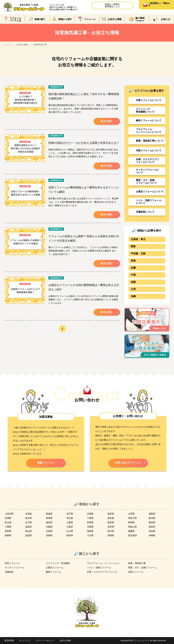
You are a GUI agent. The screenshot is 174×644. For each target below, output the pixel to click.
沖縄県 (152, 535)
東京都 (111, 518)
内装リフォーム (136, 572)
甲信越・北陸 (138, 253)
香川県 (111, 531)
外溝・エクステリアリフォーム (102, 572)
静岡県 (131, 522)
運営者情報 (9, 640)
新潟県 (152, 518)
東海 (133, 261)
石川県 (29, 522)
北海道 (29, 514)
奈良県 (111, 527)
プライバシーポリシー (45, 640)
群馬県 (49, 518)
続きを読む (107, 121)
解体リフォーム (54, 572)
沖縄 (133, 296)
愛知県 (152, 522)
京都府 (49, 527)
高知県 (152, 531)
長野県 (90, 522)
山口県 (70, 531)
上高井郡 (9, 514)
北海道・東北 (138, 239)
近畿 (133, 268)
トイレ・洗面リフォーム (99, 568)
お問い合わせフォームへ (128, 463)
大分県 (90, 535)
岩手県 (70, 514)
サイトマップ (25, 640)
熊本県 (70, 535)
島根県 (8, 531)
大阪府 (70, 527)
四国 (133, 282)
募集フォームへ (46, 463)
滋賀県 (29, 527)
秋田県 (111, 514)
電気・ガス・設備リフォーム (142, 568)
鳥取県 (152, 527)
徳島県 (90, 531)
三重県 (8, 527)
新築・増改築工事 (137, 563)
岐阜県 (111, 522)
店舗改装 (9, 572)
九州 (133, 289)
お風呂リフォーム (55, 568)
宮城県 (90, 514)
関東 (133, 246)
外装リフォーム (12, 563)
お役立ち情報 (22, 45)
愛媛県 (131, 531)
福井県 (49, 522)
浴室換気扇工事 (40, 45)
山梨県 (70, 522)
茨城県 (8, 518)
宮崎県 (111, 535)
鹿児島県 (133, 535)
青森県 (49, 514)
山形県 (131, 514)
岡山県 (29, 531)
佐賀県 (29, 535)
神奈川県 (133, 518)
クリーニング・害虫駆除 (58, 563)
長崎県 (49, 535)
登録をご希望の (112, 5)
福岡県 (8, 535)
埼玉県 (70, 518)
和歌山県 (133, 527)
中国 (133, 275)
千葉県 (90, 518)
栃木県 (29, 518)
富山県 (8, 522)
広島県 (49, 531)
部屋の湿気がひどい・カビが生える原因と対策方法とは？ (84, 143)
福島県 (152, 514)
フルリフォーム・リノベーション (103, 563)
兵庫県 (90, 527)
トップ (8, 45)
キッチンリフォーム (15, 568)
